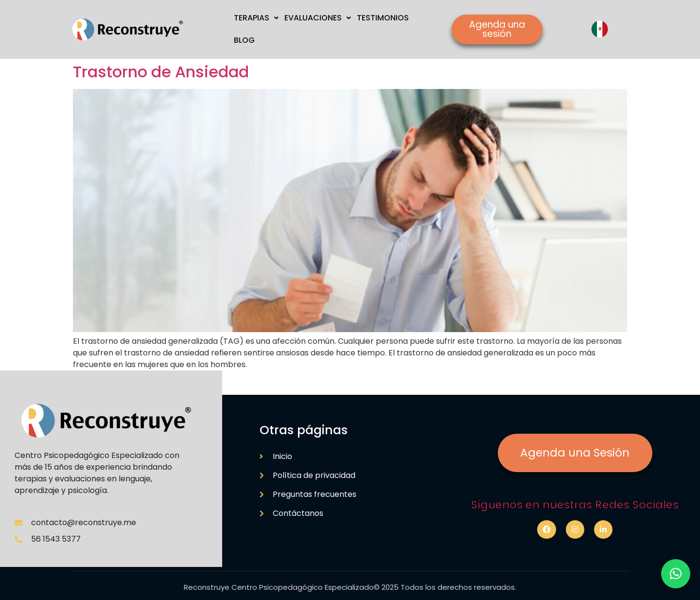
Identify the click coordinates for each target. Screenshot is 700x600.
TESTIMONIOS (383, 18)
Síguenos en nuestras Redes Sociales (575, 505)
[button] (676, 574)
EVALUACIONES (318, 18)
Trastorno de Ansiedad (161, 72)
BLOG (244, 40)
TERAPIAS (256, 18)
